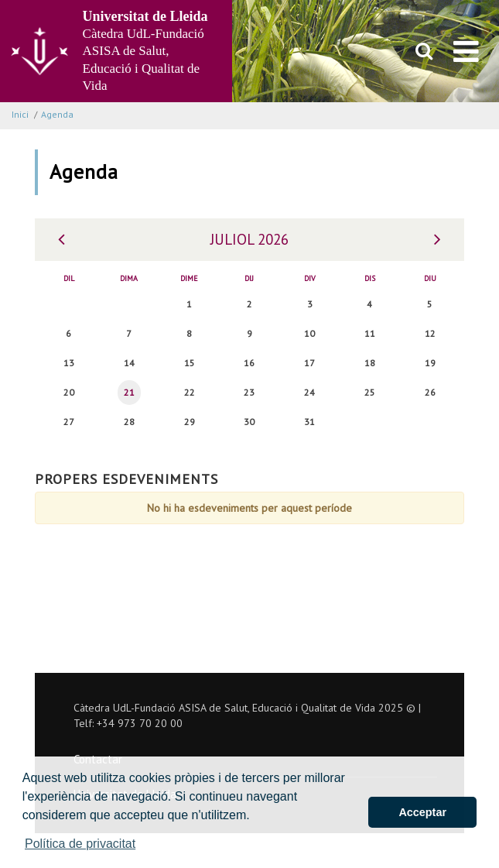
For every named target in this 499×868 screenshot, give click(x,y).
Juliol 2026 (249, 239)
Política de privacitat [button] (80, 844)
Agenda (57, 114)
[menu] (466, 51)
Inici (20, 114)
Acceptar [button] (422, 812)
